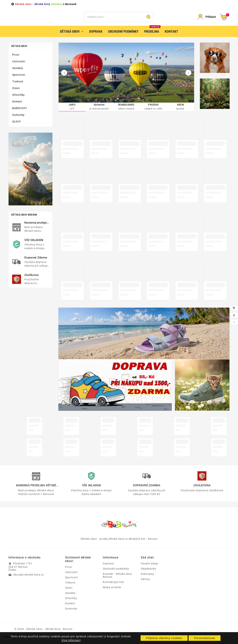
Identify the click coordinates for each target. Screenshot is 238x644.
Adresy (145, 585)
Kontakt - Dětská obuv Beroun (118, 581)
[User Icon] (207, 20)
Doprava (108, 569)
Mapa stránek (112, 593)
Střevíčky (19, 100)
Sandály (18, 73)
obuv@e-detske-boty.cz (28, 580)
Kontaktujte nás (113, 588)
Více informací (71, 640)
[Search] (149, 20)
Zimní (16, 94)
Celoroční (19, 67)
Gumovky (18, 120)
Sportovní (19, 80)
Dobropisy (147, 580)
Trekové (18, 87)
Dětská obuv (19, 51)
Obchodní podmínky (116, 574)
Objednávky (148, 574)
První (16, 60)
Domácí (17, 107)
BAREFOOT (20, 114)
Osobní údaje (149, 569)
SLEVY (17, 127)
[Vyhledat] (114, 20)
